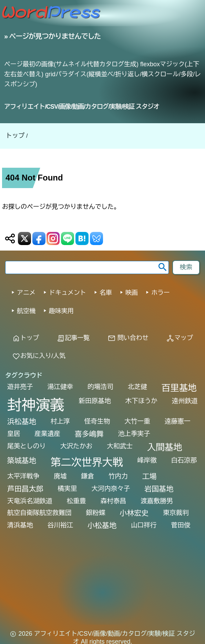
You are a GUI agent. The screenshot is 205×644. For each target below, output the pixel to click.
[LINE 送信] (68, 238)
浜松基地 (22, 422)
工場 (150, 476)
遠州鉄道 (185, 401)
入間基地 (165, 447)
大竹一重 (137, 421)
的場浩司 (100, 387)
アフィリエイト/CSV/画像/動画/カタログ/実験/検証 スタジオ (82, 107)
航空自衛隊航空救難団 (39, 513)
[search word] (87, 267)
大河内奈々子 (111, 489)
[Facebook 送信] (39, 238)
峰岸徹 (147, 460)
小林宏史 (134, 513)
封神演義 (36, 405)
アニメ (26, 293)
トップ (15, 136)
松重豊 (76, 501)
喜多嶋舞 (89, 434)
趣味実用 (61, 311)
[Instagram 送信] (53, 238)
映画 (132, 293)
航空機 (26, 311)
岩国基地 (159, 489)
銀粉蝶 (96, 513)
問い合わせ (128, 338)
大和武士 (120, 446)
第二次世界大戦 (87, 462)
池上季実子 (134, 434)
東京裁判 (176, 513)
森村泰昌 (114, 501)
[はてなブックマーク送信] (82, 238)
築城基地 (22, 461)
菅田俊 (181, 525)
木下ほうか (141, 401)
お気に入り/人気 (39, 356)
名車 (106, 293)
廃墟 (60, 476)
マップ (180, 338)
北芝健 (137, 387)
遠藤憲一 (178, 421)
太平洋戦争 (23, 476)
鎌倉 (88, 476)
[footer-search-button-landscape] (186, 267)
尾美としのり (27, 446)
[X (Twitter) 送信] (24, 238)
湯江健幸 (60, 387)
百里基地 (179, 388)
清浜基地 (20, 525)
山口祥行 (144, 525)
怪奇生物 (97, 421)
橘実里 (68, 489)
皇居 (14, 434)
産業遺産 (47, 434)
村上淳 (60, 421)
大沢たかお (76, 446)
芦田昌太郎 (25, 489)
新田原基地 (95, 401)
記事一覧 (73, 338)
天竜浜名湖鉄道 (30, 501)
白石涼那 (184, 460)
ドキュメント (68, 293)
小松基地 (102, 525)
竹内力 (118, 476)
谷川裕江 (60, 525)
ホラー (161, 293)
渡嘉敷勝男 (157, 501)
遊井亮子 (20, 387)
